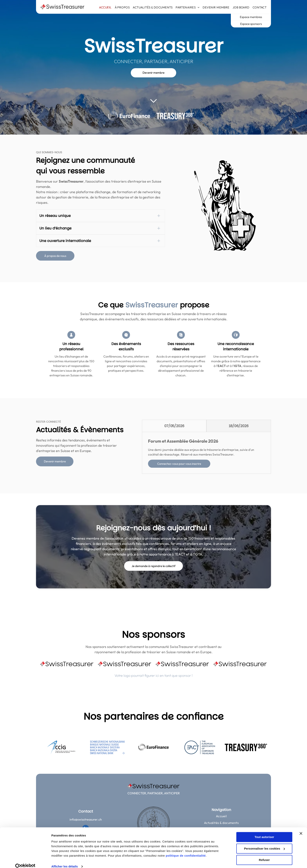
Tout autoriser (264, 831)
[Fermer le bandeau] (301, 827)
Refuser (264, 854)
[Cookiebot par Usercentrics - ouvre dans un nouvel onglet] (25, 860)
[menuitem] (105, 8)
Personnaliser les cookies (265, 842)
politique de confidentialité (186, 849)
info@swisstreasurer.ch (86, 819)
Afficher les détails (65, 860)
